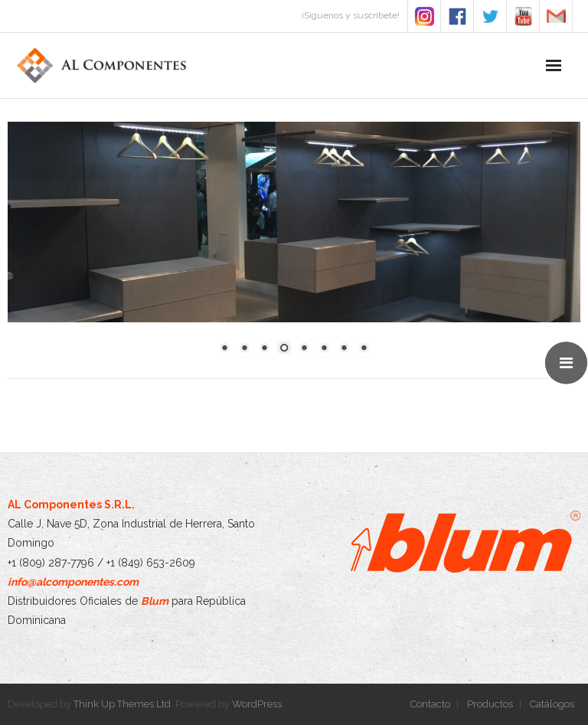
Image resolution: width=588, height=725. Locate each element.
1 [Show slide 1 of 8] (224, 349)
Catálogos (552, 704)
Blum (155, 601)
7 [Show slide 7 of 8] (344, 349)
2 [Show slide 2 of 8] (244, 349)
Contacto (430, 704)
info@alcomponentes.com (73, 582)
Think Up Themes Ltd (122, 704)
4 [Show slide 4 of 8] (284, 349)
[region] (294, 247)
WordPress (257, 704)
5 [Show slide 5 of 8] (304, 349)
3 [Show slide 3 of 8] (264, 349)
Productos (490, 704)
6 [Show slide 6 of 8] (324, 349)
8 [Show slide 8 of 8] (364, 349)
